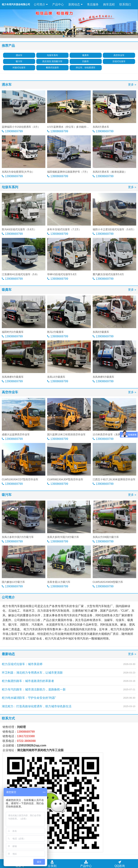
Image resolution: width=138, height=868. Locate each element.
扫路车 (86, 61)
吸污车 (19, 61)
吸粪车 (86, 55)
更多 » (132, 85)
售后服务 (93, 4)
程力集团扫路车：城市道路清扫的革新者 (28, 681)
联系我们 (125, 4)
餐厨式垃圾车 (52, 68)
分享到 (52, 864)
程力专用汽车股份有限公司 (16, 4)
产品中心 (58, 4)
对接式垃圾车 (19, 68)
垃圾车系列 (52, 55)
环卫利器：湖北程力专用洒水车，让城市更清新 (32, 673)
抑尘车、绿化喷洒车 (86, 68)
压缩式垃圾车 (119, 61)
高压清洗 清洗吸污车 (52, 61)
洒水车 (19, 55)
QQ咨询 (120, 864)
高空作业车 (119, 55)
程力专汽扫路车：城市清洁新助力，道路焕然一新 (34, 689)
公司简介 (41, 5)
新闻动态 (75, 5)
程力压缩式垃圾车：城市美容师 (22, 664)
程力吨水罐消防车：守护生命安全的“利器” (29, 698)
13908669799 (13, 131)
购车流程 (109, 4)
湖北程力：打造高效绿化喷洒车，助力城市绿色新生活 (37, 706)
